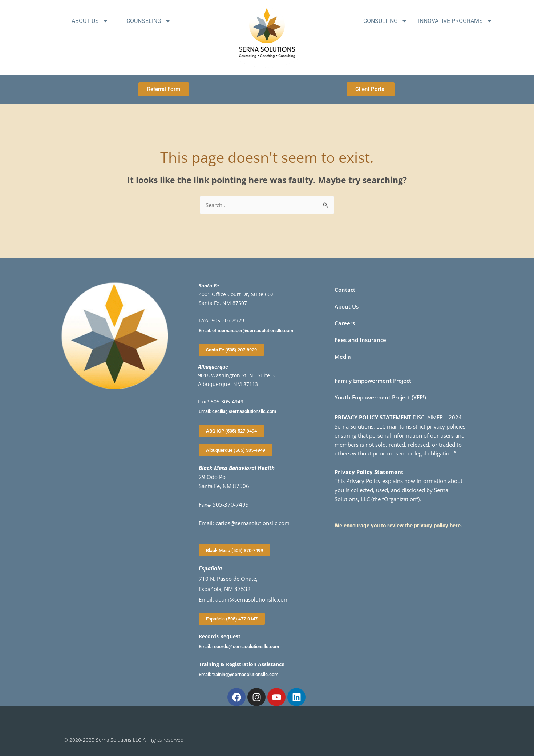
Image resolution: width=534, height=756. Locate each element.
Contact (345, 290)
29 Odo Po (212, 477)
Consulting (385, 21)
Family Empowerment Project (373, 381)
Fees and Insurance (360, 340)
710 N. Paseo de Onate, (228, 579)
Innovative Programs (455, 21)
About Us (90, 21)
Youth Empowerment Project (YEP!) (380, 397)
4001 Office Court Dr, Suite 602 (236, 294)
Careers (345, 323)
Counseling (149, 21)
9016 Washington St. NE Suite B (236, 375)
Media (343, 357)
